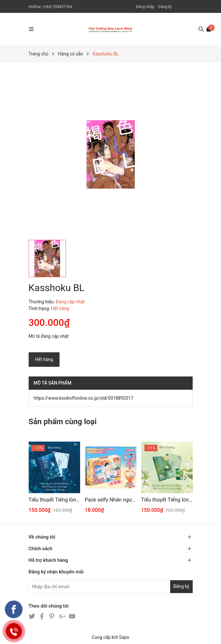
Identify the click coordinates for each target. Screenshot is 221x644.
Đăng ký (165, 7)
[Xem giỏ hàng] (209, 29)
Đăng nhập (145, 7)
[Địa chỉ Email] (111, 587)
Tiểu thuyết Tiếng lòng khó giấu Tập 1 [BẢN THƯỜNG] (167, 500)
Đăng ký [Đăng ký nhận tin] (181, 586)
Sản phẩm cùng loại (63, 422)
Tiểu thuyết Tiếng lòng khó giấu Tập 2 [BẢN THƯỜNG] (54, 500)
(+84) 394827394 (58, 7)
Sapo (124, 637)
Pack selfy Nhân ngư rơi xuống (111, 500)
